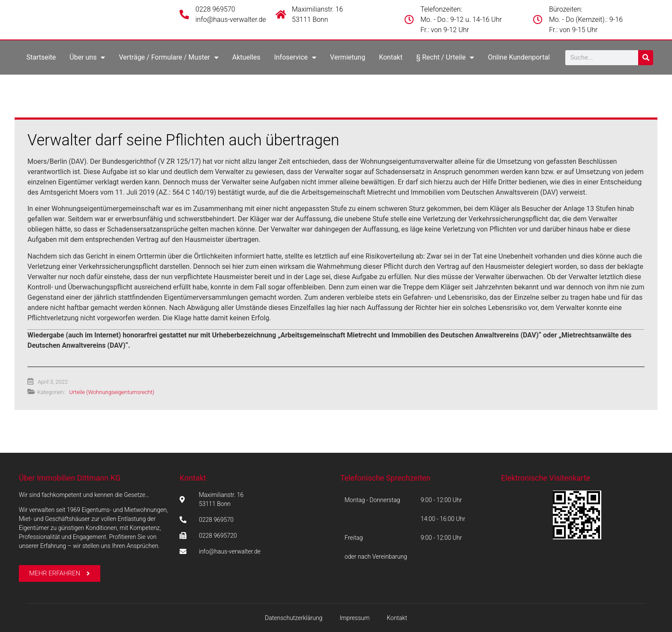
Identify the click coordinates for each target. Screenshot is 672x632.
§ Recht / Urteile (445, 57)
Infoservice (295, 57)
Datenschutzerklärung (294, 618)
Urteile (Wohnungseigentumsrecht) (112, 392)
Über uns (87, 57)
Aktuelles (246, 57)
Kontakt (391, 57)
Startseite (41, 57)
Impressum (354, 618)
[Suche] (646, 58)
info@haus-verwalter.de (231, 20)
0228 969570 (215, 9)
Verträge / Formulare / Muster (168, 57)
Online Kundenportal (519, 57)
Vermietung (348, 57)
